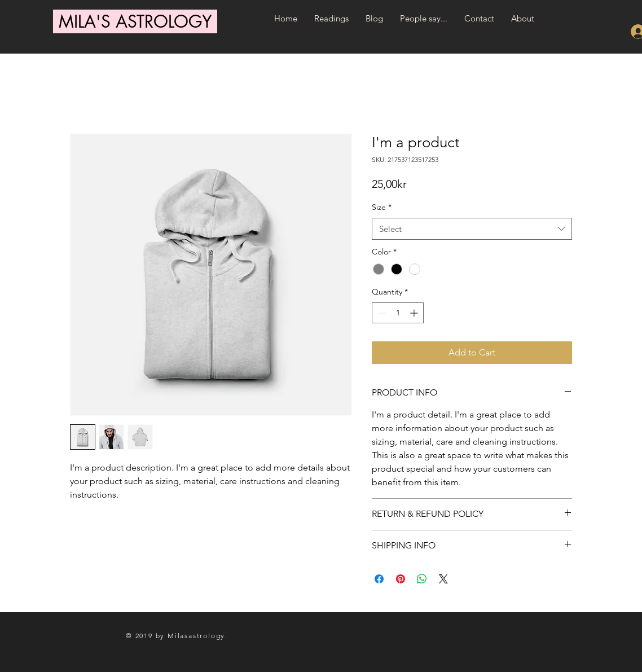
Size (382, 207)
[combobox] (472, 229)
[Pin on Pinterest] (401, 579)
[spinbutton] (398, 313)
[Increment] (415, 313)
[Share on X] (443, 579)
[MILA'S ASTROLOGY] (135, 21)
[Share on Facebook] (379, 579)
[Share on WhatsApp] (422, 579)
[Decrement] (381, 313)
